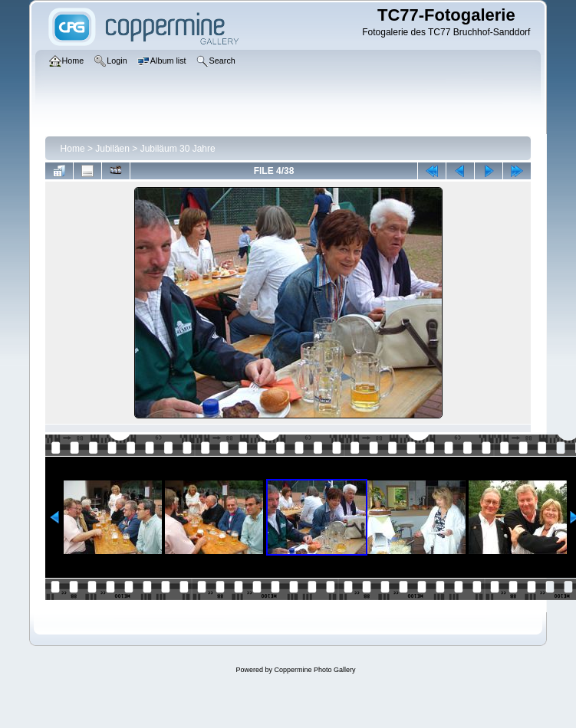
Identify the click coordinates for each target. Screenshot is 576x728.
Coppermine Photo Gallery (314, 670)
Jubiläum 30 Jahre (178, 149)
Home (73, 149)
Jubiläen (112, 149)
